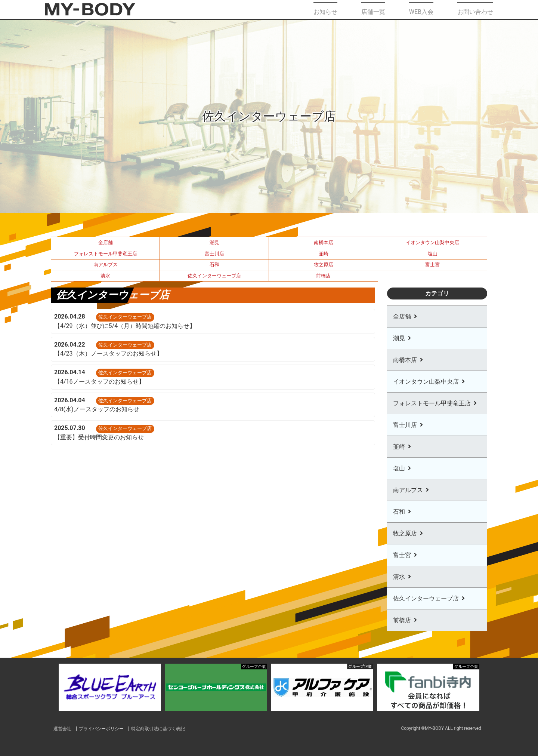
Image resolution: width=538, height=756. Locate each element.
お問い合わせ (475, 9)
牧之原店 (324, 265)
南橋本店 (324, 242)
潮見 (214, 242)
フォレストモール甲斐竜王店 (106, 254)
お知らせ (325, 9)
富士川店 (214, 254)
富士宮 (432, 265)
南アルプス (106, 265)
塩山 (433, 254)
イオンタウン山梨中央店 (432, 242)
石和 (214, 265)
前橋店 (323, 276)
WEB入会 (421, 9)
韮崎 (324, 254)
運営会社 (63, 729)
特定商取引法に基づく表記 (166, 729)
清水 (105, 276)
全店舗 (106, 242)
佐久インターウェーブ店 (214, 276)
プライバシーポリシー (105, 729)
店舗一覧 (373, 9)
